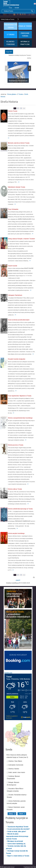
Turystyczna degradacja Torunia (18, 827)
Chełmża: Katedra (14, 769)
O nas (10, 8)
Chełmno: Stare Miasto (15, 761)
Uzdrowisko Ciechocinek (16, 765)
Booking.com (8, 673)
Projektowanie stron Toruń (30, 867)
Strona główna (12, 94)
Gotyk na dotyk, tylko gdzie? (17, 831)
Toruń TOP (9, 52)
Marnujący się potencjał (15, 841)
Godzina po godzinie (11, 716)
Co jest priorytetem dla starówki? (19, 829)
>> (9, 138)
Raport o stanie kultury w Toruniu (18, 856)
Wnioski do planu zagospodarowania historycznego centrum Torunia (17, 836)
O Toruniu (20, 94)
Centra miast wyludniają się (16, 844)
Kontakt (17, 8)
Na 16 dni (9, 718)
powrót (18, 580)
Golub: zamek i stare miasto (17, 772)
